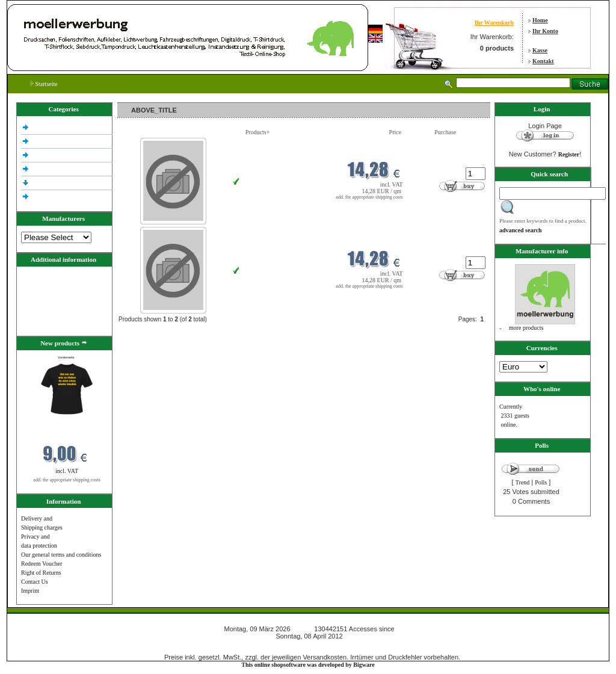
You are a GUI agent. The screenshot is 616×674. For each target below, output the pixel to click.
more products (526, 328)
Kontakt (543, 61)
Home (540, 20)
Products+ (258, 132)
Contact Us (35, 582)
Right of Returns (41, 573)
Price (396, 132)
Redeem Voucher (42, 564)
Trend (523, 482)
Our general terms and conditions (61, 555)
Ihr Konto (545, 31)
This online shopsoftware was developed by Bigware (308, 665)
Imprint (30, 591)
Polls (541, 482)
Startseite (44, 84)
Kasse (540, 50)
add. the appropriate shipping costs (66, 480)
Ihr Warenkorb (494, 23)
